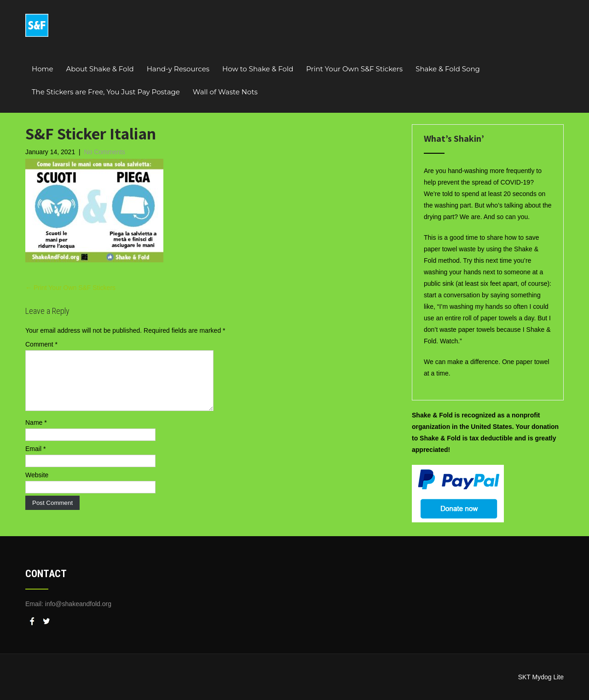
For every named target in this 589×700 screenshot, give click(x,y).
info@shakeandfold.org (78, 604)
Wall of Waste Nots (225, 92)
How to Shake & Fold (258, 69)
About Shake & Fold (100, 69)
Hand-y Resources (178, 69)
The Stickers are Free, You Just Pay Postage (106, 92)
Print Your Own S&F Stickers (354, 69)
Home (43, 69)
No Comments (104, 152)
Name (36, 434)
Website (37, 486)
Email (35, 460)
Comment (41, 344)
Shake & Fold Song (448, 69)
